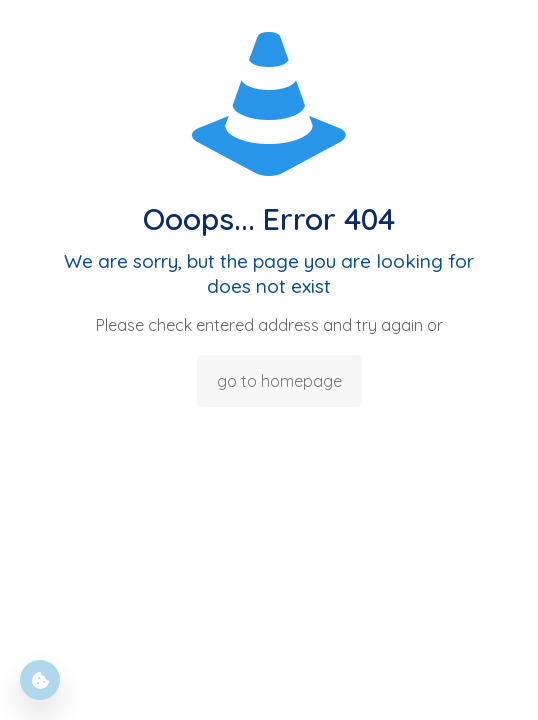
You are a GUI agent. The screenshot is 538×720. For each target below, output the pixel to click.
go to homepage (279, 381)
